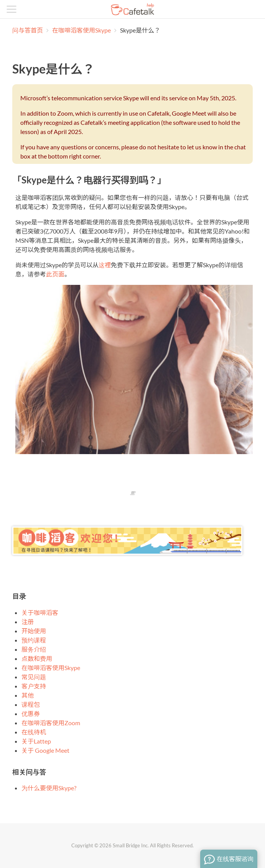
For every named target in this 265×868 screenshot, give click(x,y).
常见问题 (34, 677)
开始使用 (34, 631)
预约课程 (34, 640)
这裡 (105, 265)
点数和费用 (37, 658)
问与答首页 (28, 30)
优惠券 (31, 714)
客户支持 (34, 686)
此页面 (55, 274)
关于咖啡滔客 (40, 612)
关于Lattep (36, 741)
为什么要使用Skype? (49, 788)
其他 (28, 695)
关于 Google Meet (45, 750)
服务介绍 (34, 649)
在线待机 (34, 732)
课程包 (31, 704)
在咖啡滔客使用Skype (82, 30)
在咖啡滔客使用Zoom (51, 723)
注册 (28, 622)
